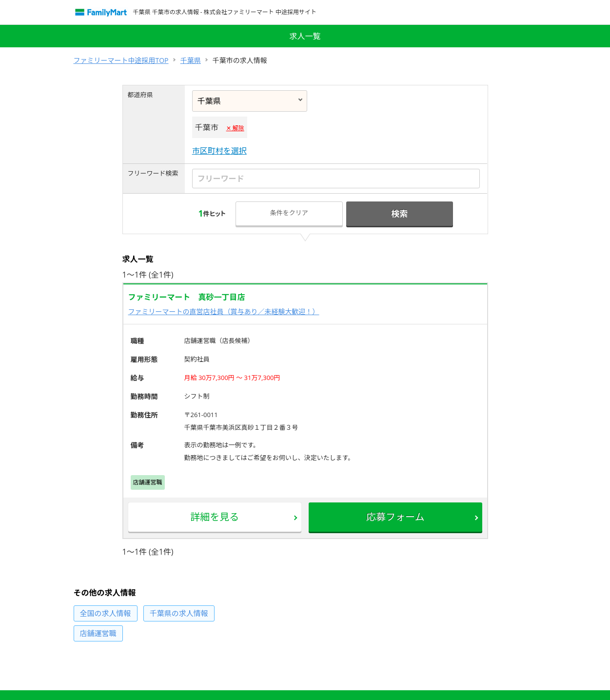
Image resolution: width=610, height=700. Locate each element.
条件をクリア (289, 213)
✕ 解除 (235, 128)
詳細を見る (215, 517)
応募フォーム (395, 517)
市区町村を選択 (219, 151)
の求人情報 (106, 613)
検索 (399, 213)
